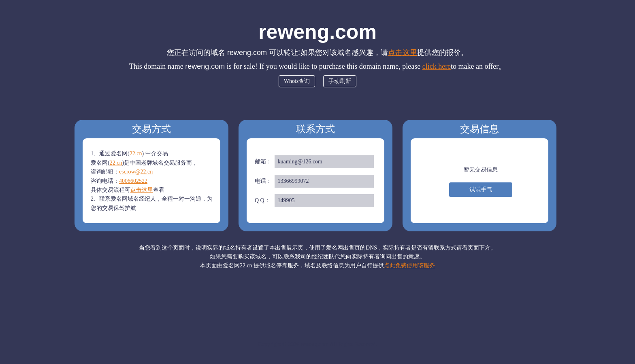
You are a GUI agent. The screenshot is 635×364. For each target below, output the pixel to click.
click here (437, 66)
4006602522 (133, 181)
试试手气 (481, 189)
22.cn (136, 153)
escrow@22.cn (136, 172)
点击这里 (403, 53)
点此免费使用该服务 (409, 266)
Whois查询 (297, 81)
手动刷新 (340, 81)
